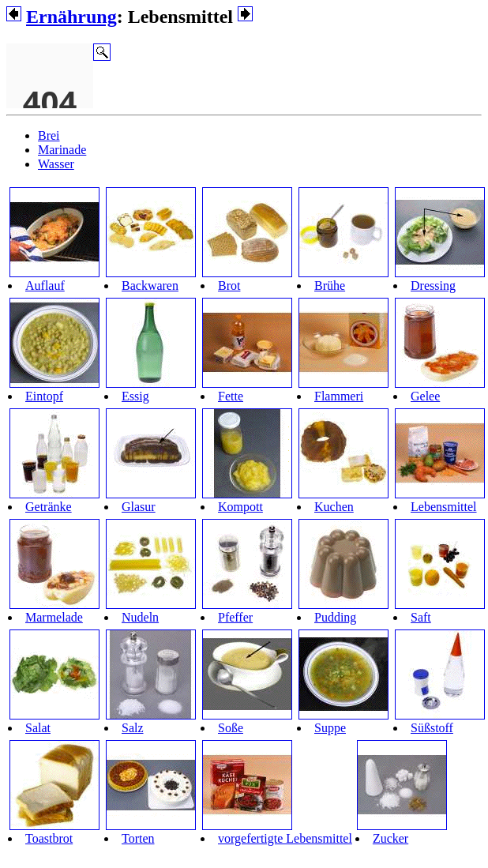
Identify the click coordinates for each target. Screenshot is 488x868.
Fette (231, 396)
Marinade (62, 150)
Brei (49, 135)
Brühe (330, 286)
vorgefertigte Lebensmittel (285, 838)
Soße (231, 728)
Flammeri (339, 396)
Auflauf (45, 286)
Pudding (335, 617)
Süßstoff (432, 728)
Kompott (240, 507)
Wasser (56, 164)
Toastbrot (49, 838)
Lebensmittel (444, 507)
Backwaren (150, 286)
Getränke (49, 507)
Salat (38, 728)
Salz (133, 728)
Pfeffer (235, 617)
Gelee (425, 396)
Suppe (330, 728)
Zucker (390, 838)
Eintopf (44, 396)
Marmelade (54, 617)
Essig (135, 396)
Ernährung (71, 17)
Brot (229, 286)
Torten (138, 838)
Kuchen (334, 507)
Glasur (139, 507)
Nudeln (140, 617)
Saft (421, 617)
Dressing (433, 286)
